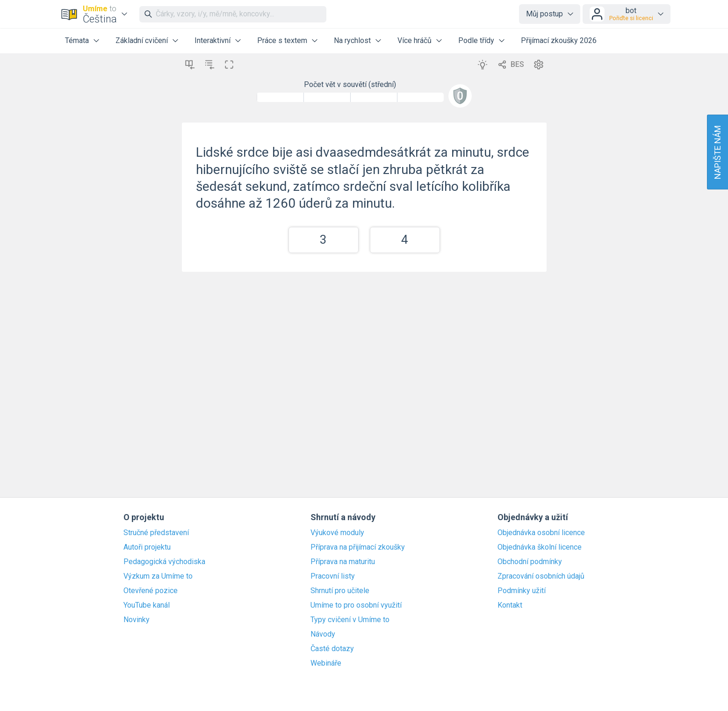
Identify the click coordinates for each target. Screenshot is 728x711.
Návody (323, 634)
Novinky (137, 620)
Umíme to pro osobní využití (356, 605)
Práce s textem (282, 40)
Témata (77, 40)
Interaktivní (213, 40)
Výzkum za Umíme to (158, 576)
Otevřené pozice (151, 591)
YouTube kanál (147, 605)
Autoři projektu (147, 547)
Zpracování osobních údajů (541, 576)
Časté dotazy (332, 649)
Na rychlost (352, 40)
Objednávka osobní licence (541, 533)
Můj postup (544, 14)
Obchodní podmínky (530, 562)
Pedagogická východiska (164, 562)
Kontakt (510, 605)
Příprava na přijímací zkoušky (358, 547)
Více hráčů (414, 40)
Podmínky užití (522, 591)
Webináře (326, 663)
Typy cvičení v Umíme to (350, 620)
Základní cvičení (142, 40)
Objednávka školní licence (540, 547)
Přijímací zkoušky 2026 (559, 40)
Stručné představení (156, 533)
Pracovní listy (333, 576)
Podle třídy (476, 40)
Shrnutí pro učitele (340, 591)
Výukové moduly (337, 533)
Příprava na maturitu (343, 562)
